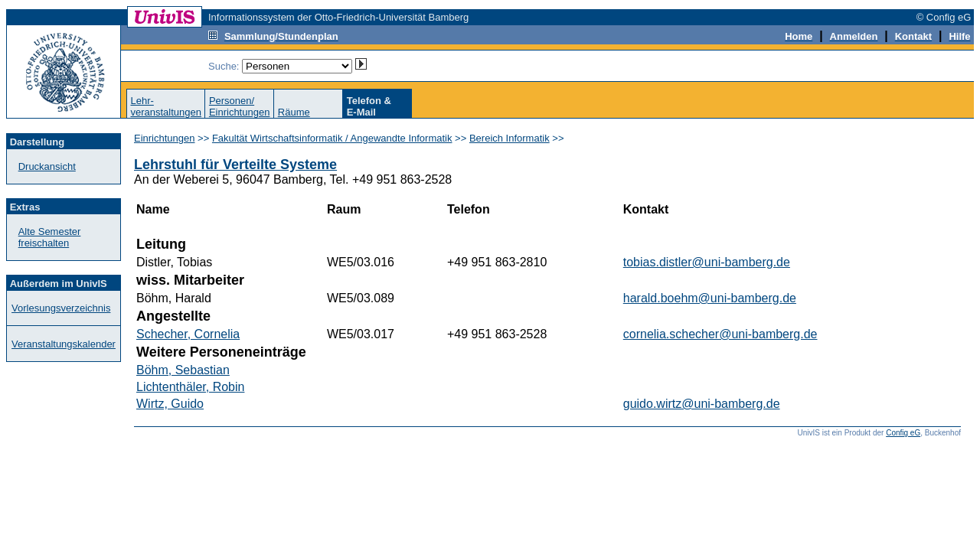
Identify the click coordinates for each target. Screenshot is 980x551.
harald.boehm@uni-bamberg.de (710, 298)
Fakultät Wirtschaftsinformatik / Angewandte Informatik (332, 138)
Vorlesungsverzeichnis (61, 308)
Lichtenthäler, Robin (190, 387)
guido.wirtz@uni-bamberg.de (702, 404)
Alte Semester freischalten (50, 237)
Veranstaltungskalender (64, 344)
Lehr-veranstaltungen (166, 106)
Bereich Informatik (510, 138)
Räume (294, 112)
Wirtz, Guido (170, 404)
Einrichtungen (165, 138)
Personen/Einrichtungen (240, 106)
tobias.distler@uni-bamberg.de (707, 262)
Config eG (903, 433)
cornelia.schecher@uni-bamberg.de (720, 334)
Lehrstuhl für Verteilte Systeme (235, 165)
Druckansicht (47, 166)
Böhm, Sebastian (183, 370)
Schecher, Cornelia (188, 334)
